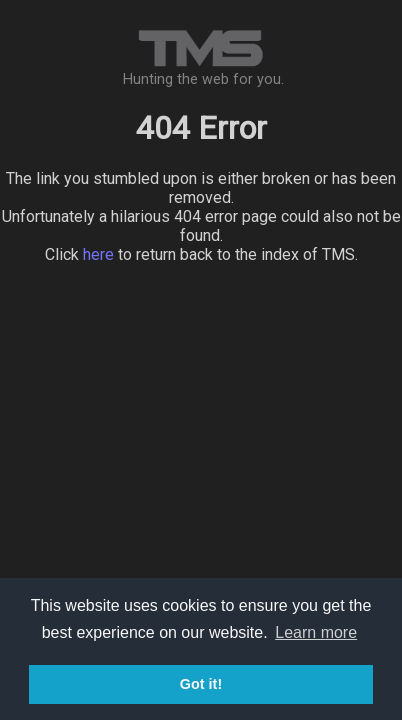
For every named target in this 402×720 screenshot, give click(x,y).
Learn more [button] (316, 632)
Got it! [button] (201, 684)
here (98, 254)
